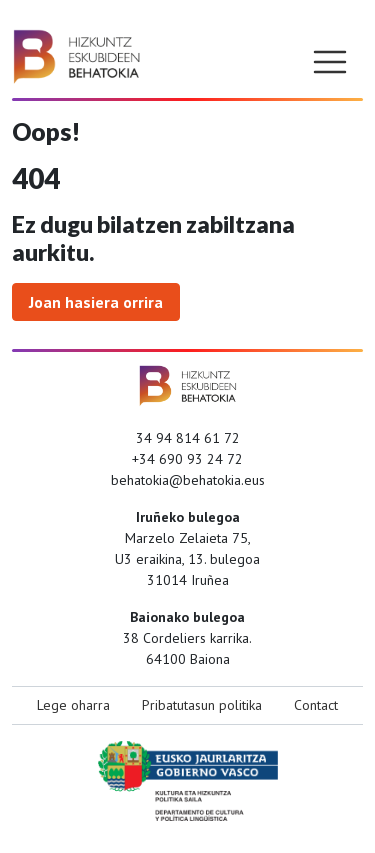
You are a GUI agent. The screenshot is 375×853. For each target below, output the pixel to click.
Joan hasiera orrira (96, 302)
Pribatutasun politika (202, 705)
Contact (316, 705)
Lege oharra (73, 705)
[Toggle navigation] (330, 62)
